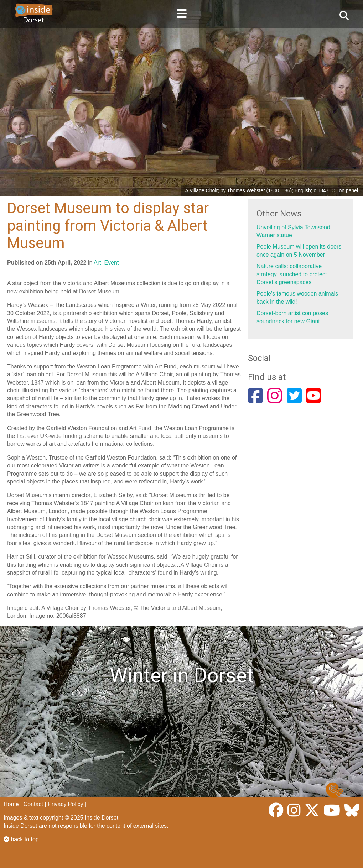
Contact (33, 804)
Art (97, 263)
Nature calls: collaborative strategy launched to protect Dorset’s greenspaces (292, 274)
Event (111, 263)
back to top (21, 839)
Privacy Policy (66, 804)
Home (11, 804)
